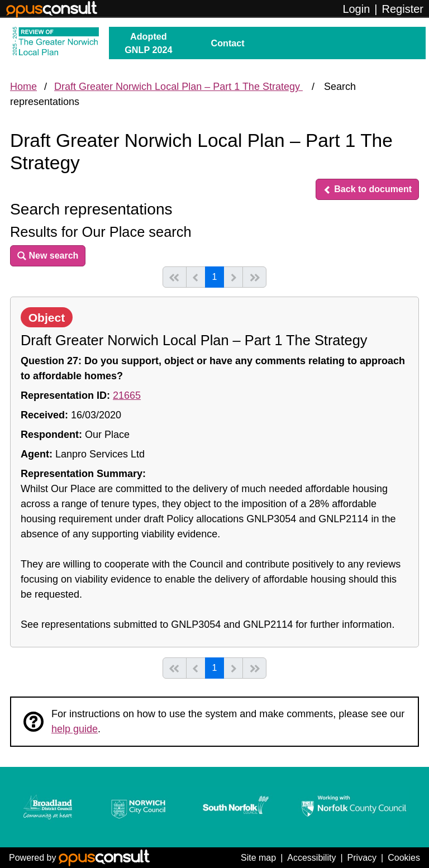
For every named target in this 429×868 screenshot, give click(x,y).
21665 (127, 395)
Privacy (362, 858)
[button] (367, 189)
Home (23, 87)
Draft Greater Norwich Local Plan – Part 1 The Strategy (178, 87)
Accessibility (311, 858)
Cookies (404, 858)
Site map (258, 858)
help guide (75, 729)
